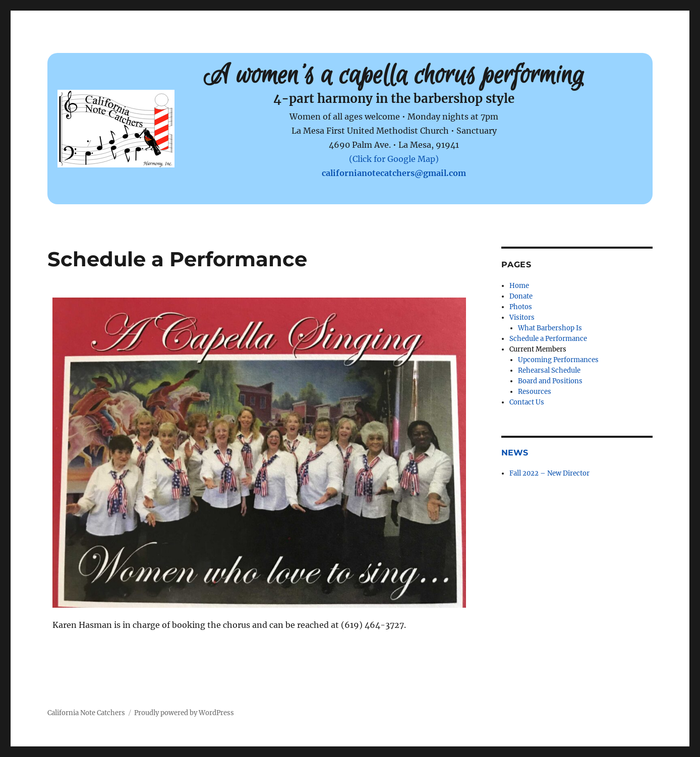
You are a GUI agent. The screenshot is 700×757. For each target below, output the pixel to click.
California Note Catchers (86, 713)
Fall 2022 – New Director (549, 473)
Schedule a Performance (548, 339)
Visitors (522, 317)
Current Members (538, 349)
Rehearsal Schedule (549, 370)
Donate (521, 296)
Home (519, 286)
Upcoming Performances (558, 360)
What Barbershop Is (550, 328)
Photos (521, 307)
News (515, 453)
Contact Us (527, 402)
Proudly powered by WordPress (184, 713)
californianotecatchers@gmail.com (394, 173)
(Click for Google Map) (394, 159)
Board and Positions (550, 381)
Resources (535, 392)
